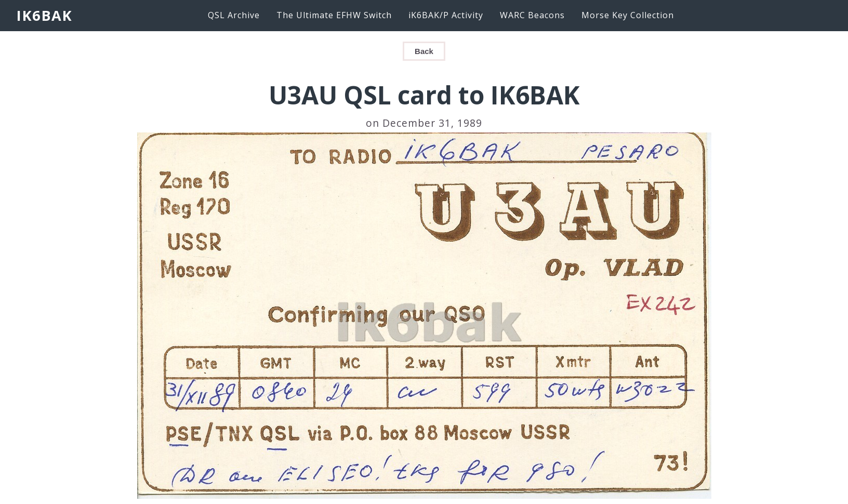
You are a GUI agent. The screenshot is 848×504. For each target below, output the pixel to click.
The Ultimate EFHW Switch (334, 15)
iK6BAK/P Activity (446, 15)
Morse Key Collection (628, 15)
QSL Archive (234, 15)
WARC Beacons (532, 15)
